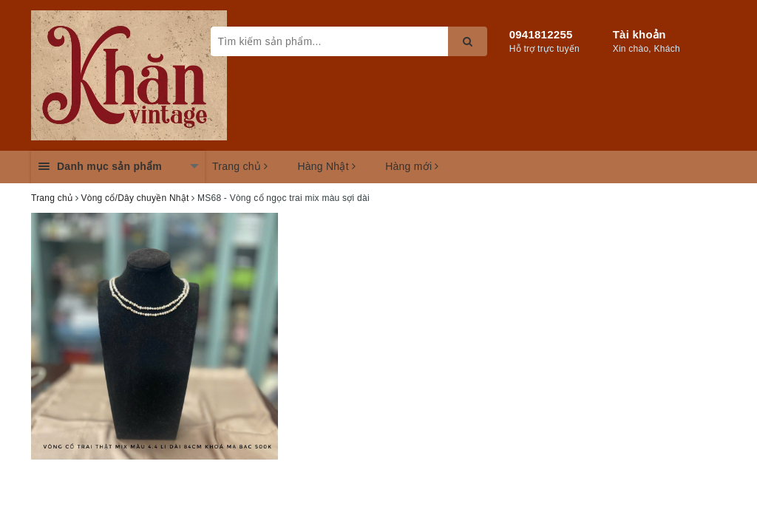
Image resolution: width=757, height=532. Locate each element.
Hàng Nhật (326, 166)
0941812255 (541, 34)
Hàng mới (412, 166)
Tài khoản (639, 34)
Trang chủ (240, 166)
